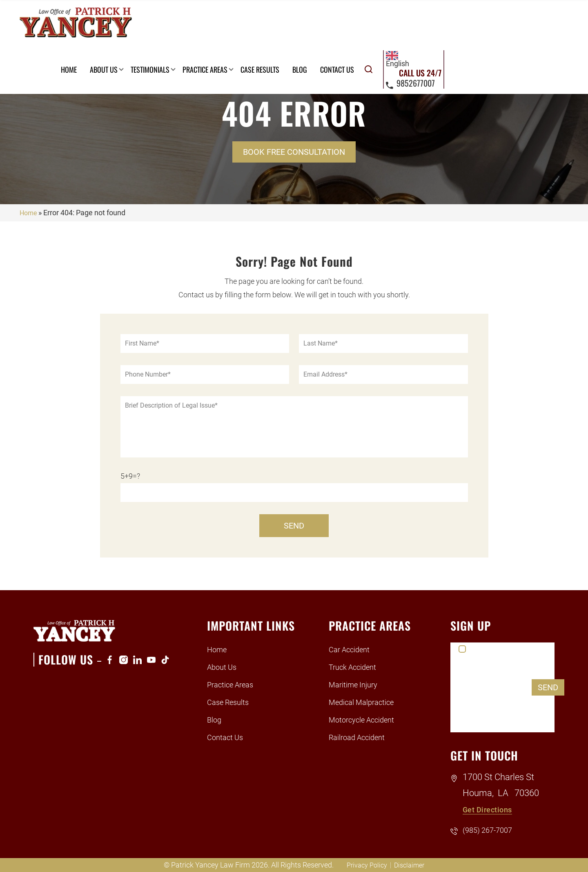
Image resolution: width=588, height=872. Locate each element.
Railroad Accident (363, 737)
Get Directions (493, 809)
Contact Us (457, 25)
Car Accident (353, 649)
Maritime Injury (358, 684)
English (520, 14)
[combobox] (520, 14)
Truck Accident (357, 667)
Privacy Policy (365, 865)
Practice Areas (325, 25)
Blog (420, 25)
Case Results (380, 25)
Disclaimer (411, 865)
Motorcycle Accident (368, 719)
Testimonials (270, 25)
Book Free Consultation (294, 152)
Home (189, 25)
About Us (224, 25)
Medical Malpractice (368, 702)
